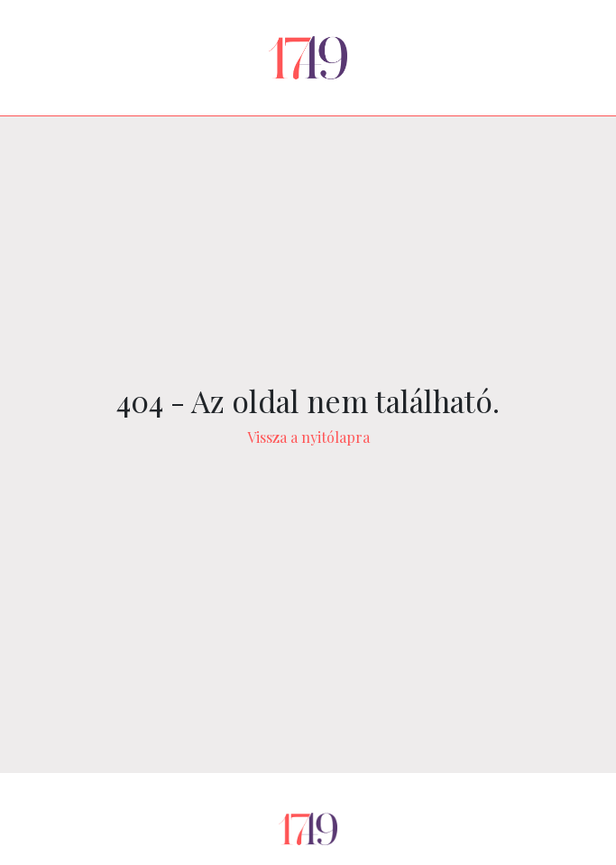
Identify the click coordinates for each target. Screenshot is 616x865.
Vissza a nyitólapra (308, 437)
